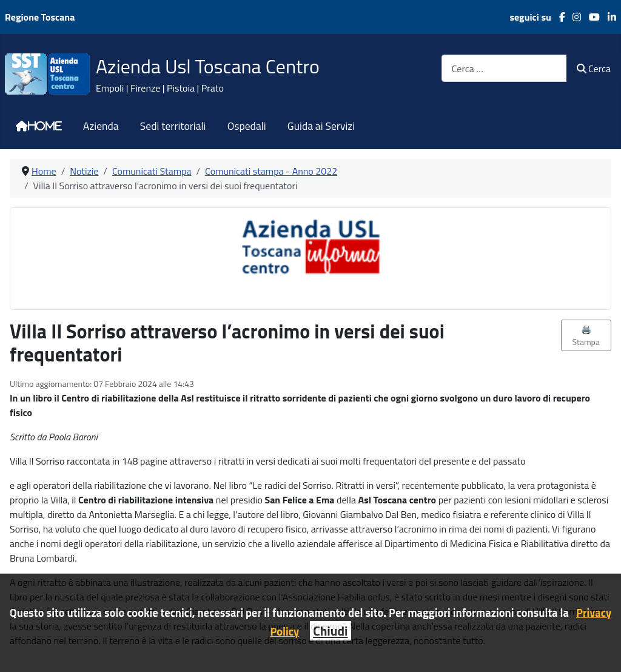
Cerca (594, 69)
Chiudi (330, 631)
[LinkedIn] (608, 17)
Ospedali (247, 126)
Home (45, 126)
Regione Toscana (40, 17)
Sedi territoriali (173, 126)
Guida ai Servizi (321, 126)
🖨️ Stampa (586, 335)
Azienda (101, 126)
